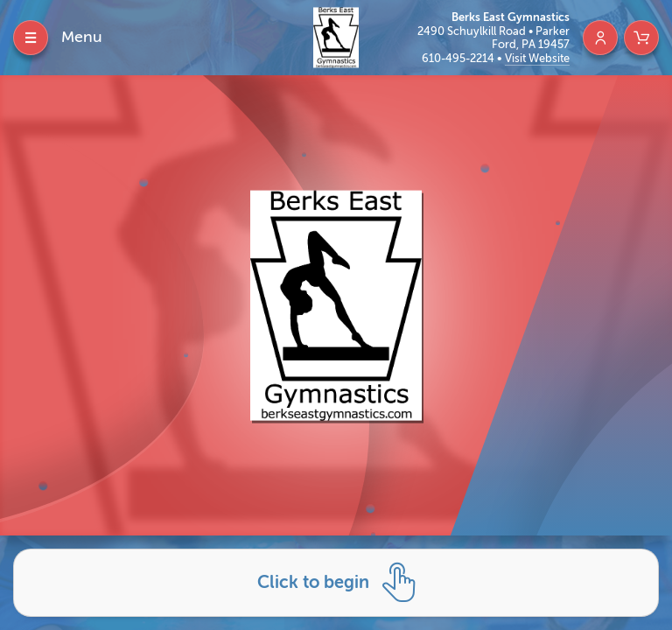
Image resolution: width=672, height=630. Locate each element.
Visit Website (537, 58)
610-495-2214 (459, 58)
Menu (82, 37)
